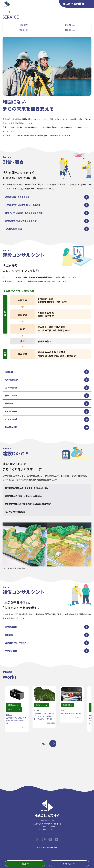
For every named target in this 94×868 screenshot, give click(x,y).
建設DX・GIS (24, 30)
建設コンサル (70, 25)
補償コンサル (70, 30)
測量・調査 (24, 25)
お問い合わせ (69, 864)
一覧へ (43, 744)
